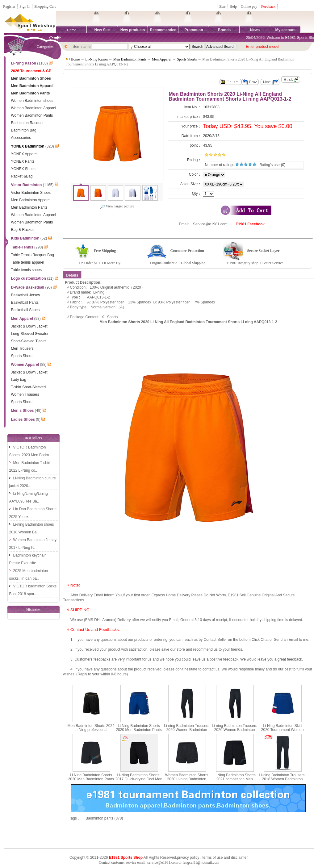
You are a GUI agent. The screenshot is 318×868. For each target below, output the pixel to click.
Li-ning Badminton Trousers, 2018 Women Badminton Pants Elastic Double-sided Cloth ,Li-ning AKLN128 (282, 781)
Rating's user (270, 165)
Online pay (249, 6)
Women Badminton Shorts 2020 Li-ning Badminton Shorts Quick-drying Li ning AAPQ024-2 (187, 781)
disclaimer (239, 858)
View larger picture (117, 206)
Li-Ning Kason (96, 59)
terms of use (212, 858)
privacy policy (188, 858)
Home (71, 30)
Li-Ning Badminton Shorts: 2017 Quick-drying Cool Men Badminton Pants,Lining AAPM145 (139, 781)
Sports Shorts (187, 59)
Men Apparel (162, 59)
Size (222, 6)
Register (9, 6)
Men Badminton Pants (130, 59)
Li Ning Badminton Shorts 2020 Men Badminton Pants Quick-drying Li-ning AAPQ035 (91, 781)
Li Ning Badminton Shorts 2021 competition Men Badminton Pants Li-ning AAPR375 (235, 781)
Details (72, 275)
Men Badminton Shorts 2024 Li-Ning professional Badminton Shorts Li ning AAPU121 (91, 732)
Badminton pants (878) (104, 818)
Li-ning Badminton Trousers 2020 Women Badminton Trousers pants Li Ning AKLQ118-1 (234, 732)
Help (233, 6)
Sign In (25, 6)
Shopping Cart (45, 6)
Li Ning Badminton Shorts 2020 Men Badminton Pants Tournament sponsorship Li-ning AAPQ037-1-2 (139, 732)
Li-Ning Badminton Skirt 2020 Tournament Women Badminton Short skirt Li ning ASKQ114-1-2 (282, 732)
